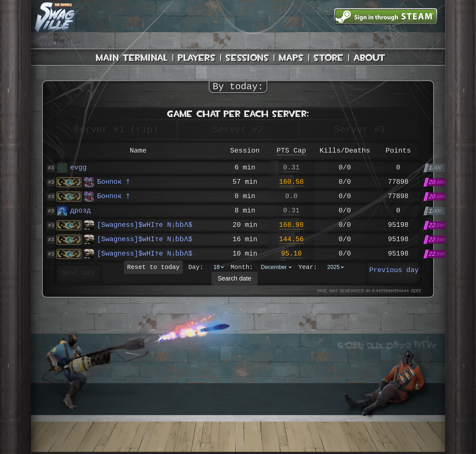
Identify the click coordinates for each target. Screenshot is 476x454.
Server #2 (238, 130)
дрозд (74, 211)
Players (197, 58)
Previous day (394, 271)
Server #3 (360, 130)
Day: (196, 269)
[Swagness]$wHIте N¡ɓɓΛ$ (138, 225)
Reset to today (153, 269)
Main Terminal (132, 58)
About (369, 58)
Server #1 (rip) (116, 130)
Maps (291, 58)
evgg (72, 168)
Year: (308, 269)
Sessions (247, 58)
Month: (242, 269)
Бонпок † (107, 182)
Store (329, 58)
